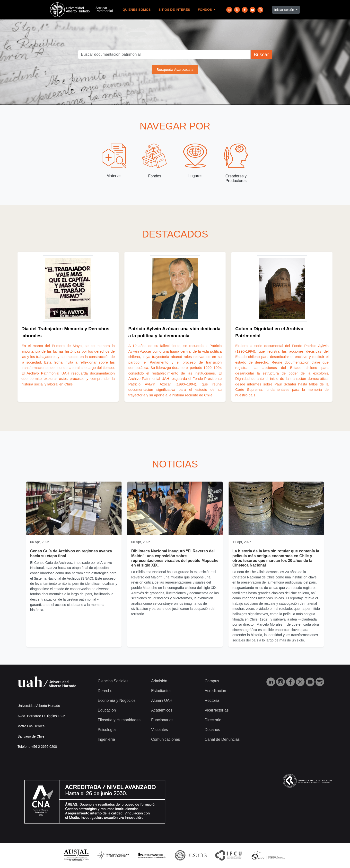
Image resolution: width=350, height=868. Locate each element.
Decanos (212, 730)
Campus (212, 681)
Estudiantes (161, 691)
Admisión (159, 681)
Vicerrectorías (217, 710)
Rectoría (212, 700)
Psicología (107, 730)
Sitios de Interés (174, 10)
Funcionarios (162, 720)
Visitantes (160, 730)
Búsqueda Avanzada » (175, 69)
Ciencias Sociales (113, 681)
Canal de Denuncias (222, 739)
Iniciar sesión (285, 10)
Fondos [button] (205, 10)
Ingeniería (106, 739)
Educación (107, 710)
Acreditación (215, 691)
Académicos (162, 710)
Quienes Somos (137, 10)
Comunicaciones (166, 739)
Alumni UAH (162, 700)
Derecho (105, 691)
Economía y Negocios (117, 700)
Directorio (213, 720)
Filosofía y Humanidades (119, 720)
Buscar (261, 55)
